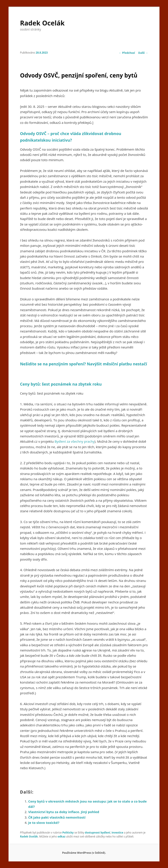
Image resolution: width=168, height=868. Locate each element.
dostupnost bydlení (98, 833)
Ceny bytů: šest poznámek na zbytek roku (61, 384)
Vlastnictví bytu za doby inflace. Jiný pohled (64, 812)
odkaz (61, 836)
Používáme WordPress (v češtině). (84, 853)
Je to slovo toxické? (44, 823)
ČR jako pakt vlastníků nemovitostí (57, 817)
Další (143, 53)
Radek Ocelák (42, 23)
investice (117, 833)
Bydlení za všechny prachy (74, 441)
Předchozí (127, 53)
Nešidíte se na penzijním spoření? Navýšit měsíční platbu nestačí (83, 364)
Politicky (68, 833)
